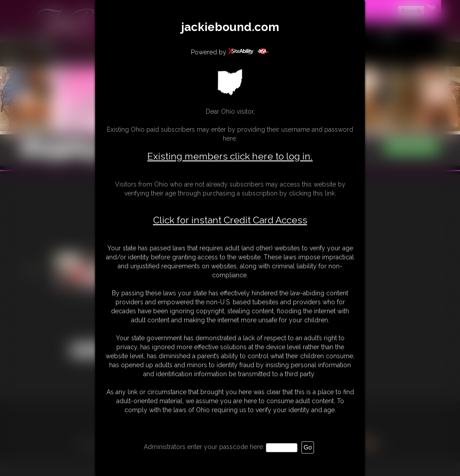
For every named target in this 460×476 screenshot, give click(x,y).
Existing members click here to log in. (230, 156)
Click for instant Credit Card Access (230, 220)
